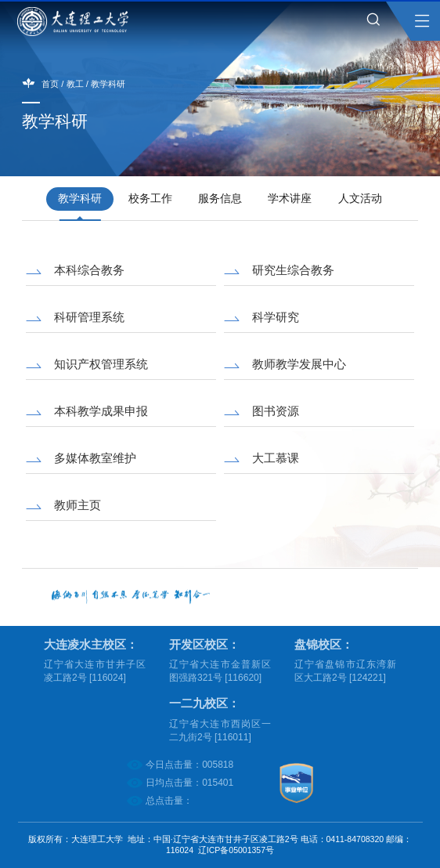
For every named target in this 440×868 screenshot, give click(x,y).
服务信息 (220, 199)
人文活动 (360, 199)
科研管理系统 (89, 317)
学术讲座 (290, 199)
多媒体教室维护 (95, 458)
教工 (75, 84)
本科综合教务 (89, 270)
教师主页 (78, 505)
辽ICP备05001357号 (236, 850)
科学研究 (276, 317)
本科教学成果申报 (101, 411)
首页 (50, 84)
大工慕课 (276, 458)
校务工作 (150, 199)
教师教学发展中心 (299, 364)
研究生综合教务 (293, 270)
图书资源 (276, 411)
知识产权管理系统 (101, 364)
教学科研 (108, 84)
